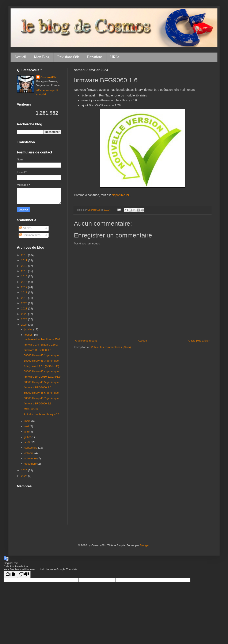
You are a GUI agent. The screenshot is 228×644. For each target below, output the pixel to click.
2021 (25, 308)
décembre (31, 464)
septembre (31, 448)
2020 (25, 303)
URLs (115, 57)
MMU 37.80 (31, 409)
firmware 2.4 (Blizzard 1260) (41, 345)
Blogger (144, 545)
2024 (25, 325)
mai (27, 426)
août (28, 442)
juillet (28, 437)
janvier (29, 329)
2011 (25, 260)
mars (28, 421)
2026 (25, 476)
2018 (25, 292)
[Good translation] (10, 574)
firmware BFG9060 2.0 (37, 387)
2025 (25, 470)
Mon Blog (42, 57)
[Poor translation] (24, 574)
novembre (31, 458)
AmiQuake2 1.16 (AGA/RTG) (41, 366)
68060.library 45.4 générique (41, 371)
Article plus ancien (199, 341)
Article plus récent (86, 341)
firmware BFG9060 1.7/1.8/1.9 (42, 377)
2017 (25, 287)
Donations (95, 57)
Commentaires (30, 235)
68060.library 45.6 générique (41, 393)
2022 (25, 314)
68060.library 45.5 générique (41, 382)
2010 (25, 255)
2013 (25, 271)
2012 (25, 266)
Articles (26, 228)
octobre (29, 453)
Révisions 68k (68, 57)
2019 (25, 298)
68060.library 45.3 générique (41, 361)
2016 (25, 282)
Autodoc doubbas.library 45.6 (41, 414)
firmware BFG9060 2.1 (37, 403)
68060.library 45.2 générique (41, 355)
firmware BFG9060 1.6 (37, 350)
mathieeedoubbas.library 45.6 (42, 339)
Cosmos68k (48, 77)
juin (27, 432)
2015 (25, 276)
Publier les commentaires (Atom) (111, 347)
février (29, 335)
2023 (25, 319)
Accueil (20, 57)
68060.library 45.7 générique (41, 398)
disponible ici (120, 195)
